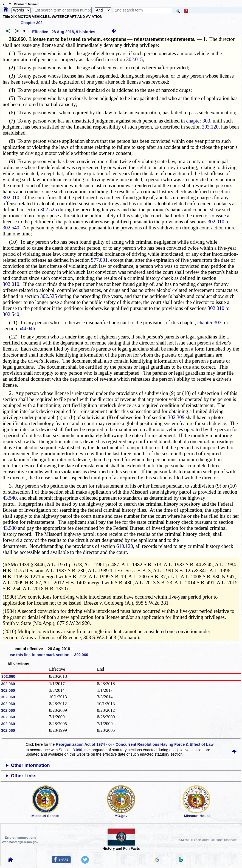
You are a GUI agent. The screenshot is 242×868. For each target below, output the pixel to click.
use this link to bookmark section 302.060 (48, 655)
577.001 (99, 260)
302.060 (8, 676)
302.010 (11, 197)
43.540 (10, 498)
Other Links (24, 776)
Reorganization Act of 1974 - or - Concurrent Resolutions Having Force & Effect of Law (135, 744)
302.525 (49, 210)
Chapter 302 (32, 23)
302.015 (135, 59)
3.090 (78, 750)
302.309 (176, 417)
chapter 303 (198, 121)
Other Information (30, 765)
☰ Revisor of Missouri (23, 4)
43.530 (10, 528)
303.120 (210, 127)
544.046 (27, 328)
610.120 (125, 546)
